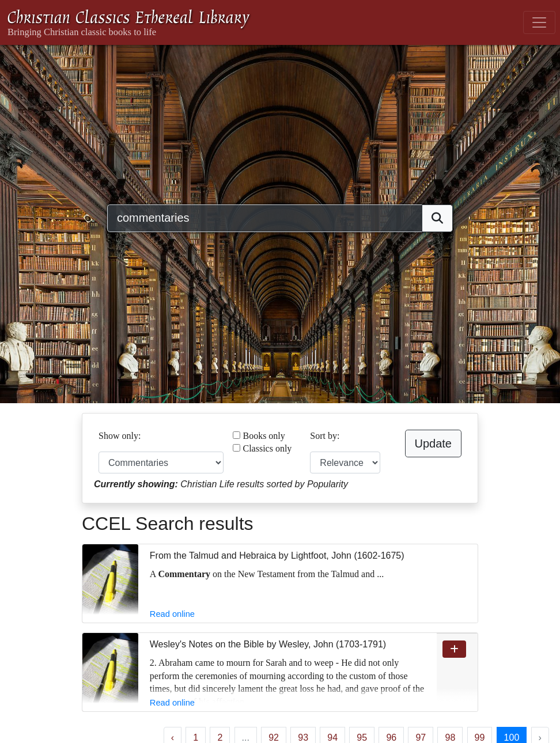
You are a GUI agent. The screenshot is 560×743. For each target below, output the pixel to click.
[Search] (265, 218)
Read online (172, 614)
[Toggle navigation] (539, 22)
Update (434, 443)
